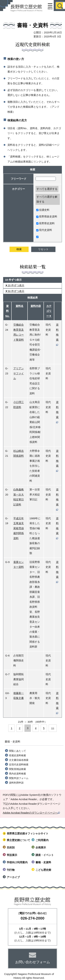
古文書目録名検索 (19, 760)
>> (53, 728)
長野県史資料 (45, 223)
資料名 (19, 306)
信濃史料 (43, 210)
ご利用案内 (42, 840)
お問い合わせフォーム (33, 962)
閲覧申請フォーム (19, 778)
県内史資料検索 (18, 774)
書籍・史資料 (43, 862)
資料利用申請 (16, 783)
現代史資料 (44, 230)
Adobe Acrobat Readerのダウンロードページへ (31, 813)
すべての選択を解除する (47, 199)
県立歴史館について (18, 840)
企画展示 (41, 847)
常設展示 (12, 855)
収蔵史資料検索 (18, 755)
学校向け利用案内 (17, 862)
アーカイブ (13, 877)
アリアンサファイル (19, 373)
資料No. (7, 311)
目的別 (11, 847)
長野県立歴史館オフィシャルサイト (28, 833)
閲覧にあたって (18, 751)
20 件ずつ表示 (16, 285)
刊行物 (11, 870)
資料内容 (36, 306)
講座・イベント (45, 855)
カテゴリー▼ (49, 311)
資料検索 (57, 335)
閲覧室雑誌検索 (18, 769)
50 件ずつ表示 (16, 291)
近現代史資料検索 (19, 764)
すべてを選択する (47, 189)
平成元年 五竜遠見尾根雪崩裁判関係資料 (19, 528)
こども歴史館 (43, 870)
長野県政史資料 (47, 216)
